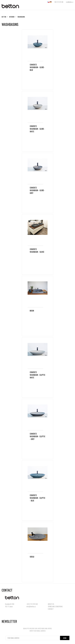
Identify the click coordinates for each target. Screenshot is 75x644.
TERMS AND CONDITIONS (55, 606)
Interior (12, 17)
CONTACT (51, 609)
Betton (4, 17)
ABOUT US (51, 604)
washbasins (21, 17)
